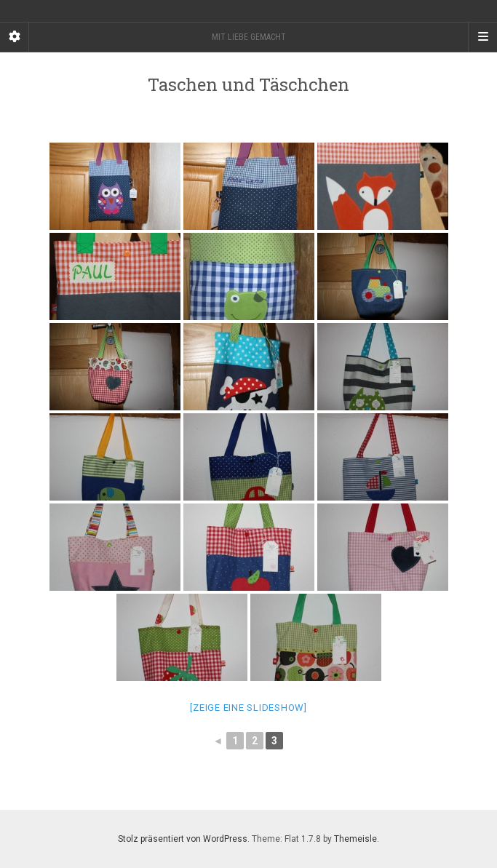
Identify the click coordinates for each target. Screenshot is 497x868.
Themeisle (355, 839)
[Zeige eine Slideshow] (249, 708)
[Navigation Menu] (482, 37)
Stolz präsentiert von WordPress (183, 839)
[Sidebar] (15, 37)
